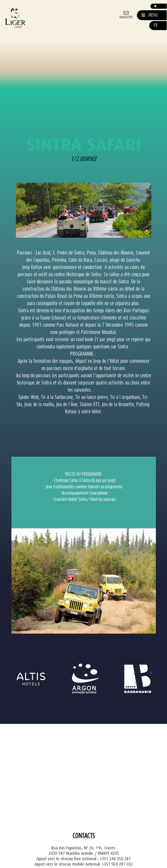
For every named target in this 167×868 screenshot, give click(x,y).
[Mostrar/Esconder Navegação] (150, 15)
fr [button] (156, 25)
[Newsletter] (126, 14)
